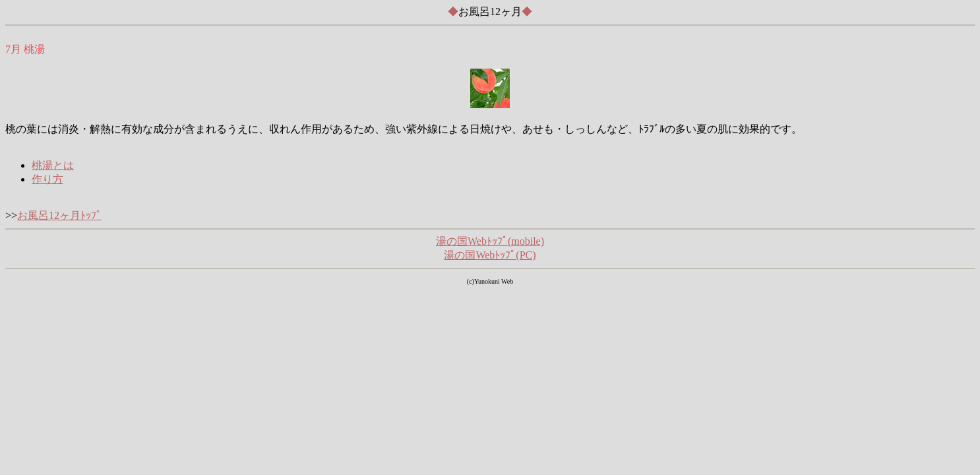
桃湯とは (53, 165)
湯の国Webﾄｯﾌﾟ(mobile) (490, 241)
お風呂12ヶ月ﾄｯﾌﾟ (59, 215)
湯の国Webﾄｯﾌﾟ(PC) (490, 255)
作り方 (47, 179)
